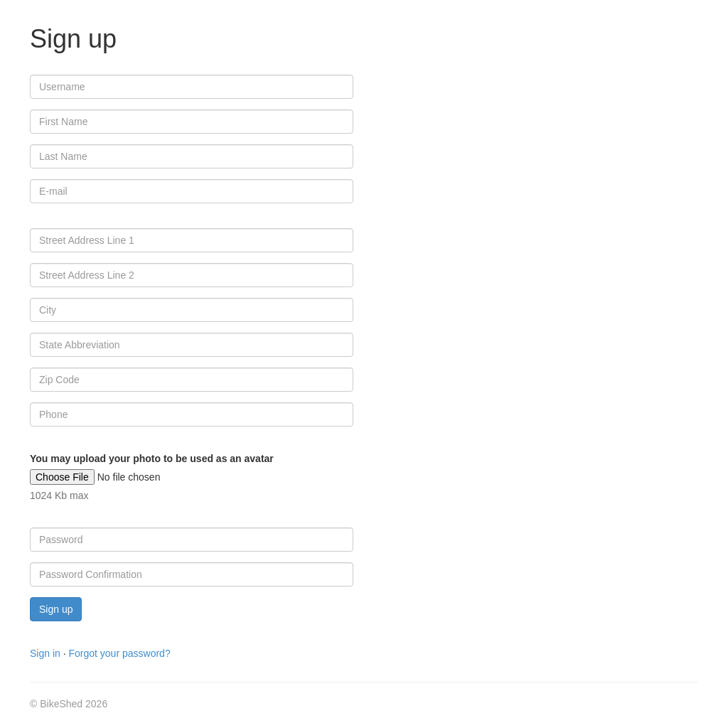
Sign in (45, 653)
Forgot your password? (119, 653)
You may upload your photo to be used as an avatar (152, 459)
